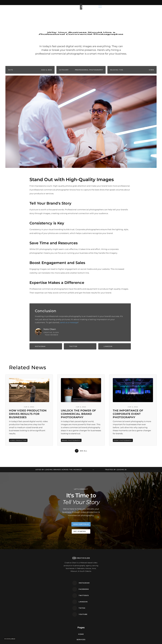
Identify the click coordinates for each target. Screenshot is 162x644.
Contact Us (64, 589)
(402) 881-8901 (118, 562)
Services (67, 7)
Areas (80, 7)
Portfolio (91, 7)
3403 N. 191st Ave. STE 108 (123, 573)
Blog (102, 7)
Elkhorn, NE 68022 (120, 575)
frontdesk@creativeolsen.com (127, 567)
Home (57, 7)
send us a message (69, 323)
